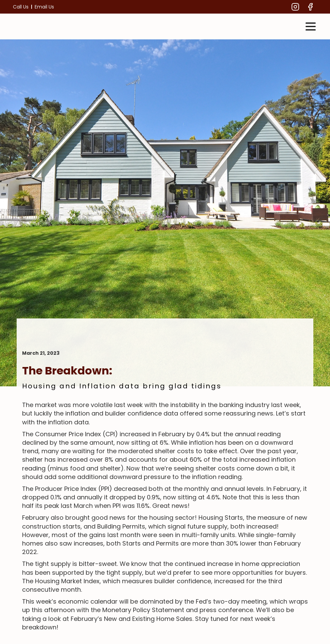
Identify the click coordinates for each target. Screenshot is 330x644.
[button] (311, 26)
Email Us (44, 7)
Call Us (21, 7)
